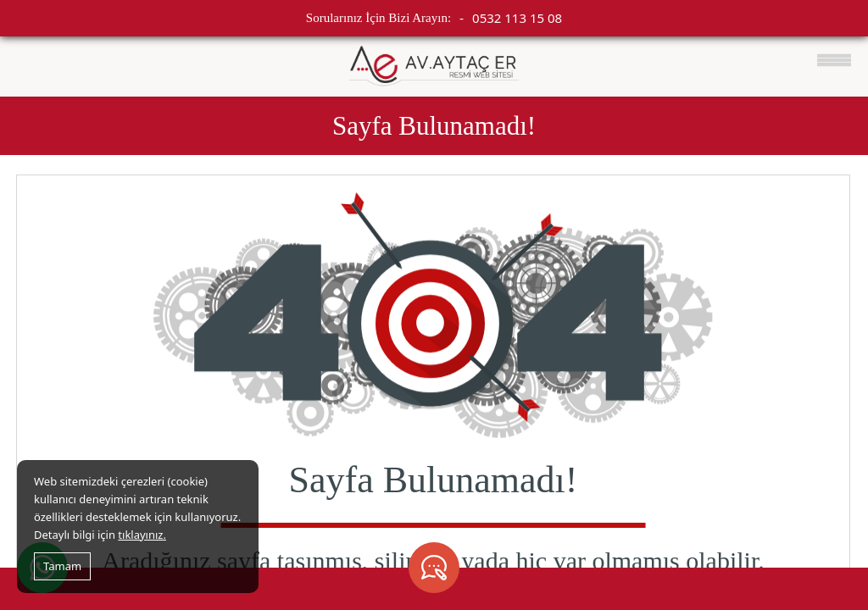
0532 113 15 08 (517, 18)
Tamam (62, 566)
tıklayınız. (142, 535)
